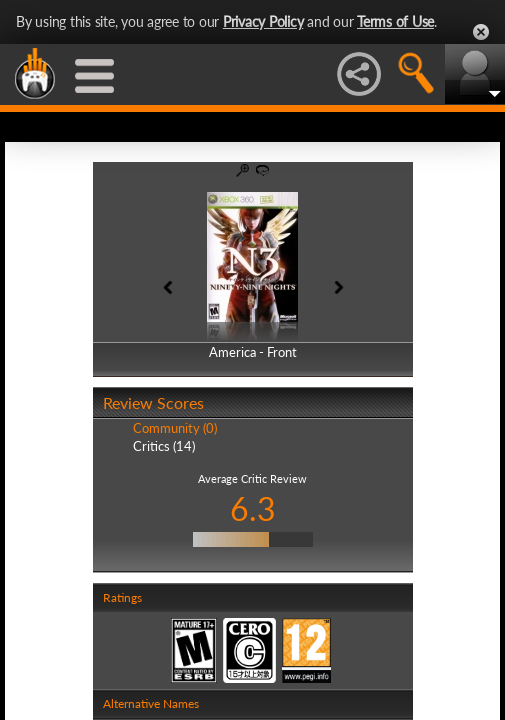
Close (481, 32)
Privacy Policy (263, 21)
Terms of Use (395, 21)
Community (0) (175, 428)
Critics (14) (164, 446)
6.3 (253, 508)
